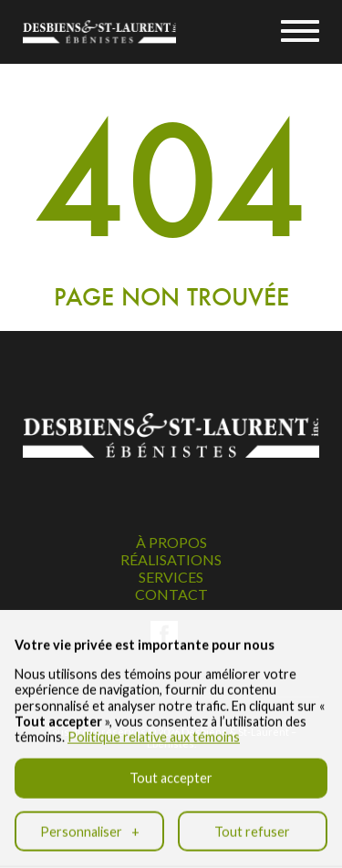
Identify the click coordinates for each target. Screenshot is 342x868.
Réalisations (171, 559)
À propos (171, 542)
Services (171, 577)
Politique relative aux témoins (154, 723)
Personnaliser (90, 817)
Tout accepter (171, 765)
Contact (171, 594)
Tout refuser (252, 817)
